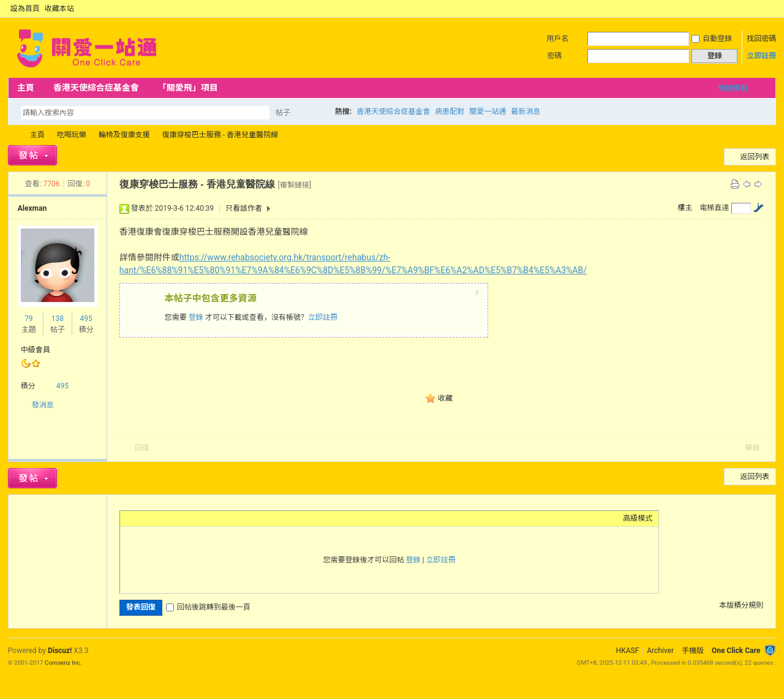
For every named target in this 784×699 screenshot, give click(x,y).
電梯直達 (714, 208)
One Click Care (736, 651)
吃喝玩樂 (72, 135)
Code (203, 518)
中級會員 (36, 350)
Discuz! (60, 651)
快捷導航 (733, 88)
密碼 (554, 56)
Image (157, 518)
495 (86, 319)
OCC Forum (13, 135)
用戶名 (557, 39)
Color (141, 518)
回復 (142, 448)
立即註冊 (761, 56)
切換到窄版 (769, 9)
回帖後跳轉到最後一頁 (208, 607)
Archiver (660, 651)
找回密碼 (761, 39)
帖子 (283, 113)
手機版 (693, 651)
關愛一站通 (488, 111)
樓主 (685, 208)
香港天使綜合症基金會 (96, 88)
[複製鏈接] (294, 185)
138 (58, 319)
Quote (187, 518)
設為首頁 (25, 9)
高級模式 (638, 518)
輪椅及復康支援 (124, 135)
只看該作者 (244, 208)
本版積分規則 (741, 605)
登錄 (196, 317)
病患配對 (450, 111)
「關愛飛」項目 (188, 88)
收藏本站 (59, 9)
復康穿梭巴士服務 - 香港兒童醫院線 (220, 135)
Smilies (218, 518)
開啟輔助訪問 (759, 9)
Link (172, 518)
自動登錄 (712, 39)
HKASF (628, 651)
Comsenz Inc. (63, 663)
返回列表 (755, 157)
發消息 (43, 405)
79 (29, 319)
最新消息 (526, 111)
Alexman (32, 208)
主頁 (26, 88)
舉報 (752, 448)
